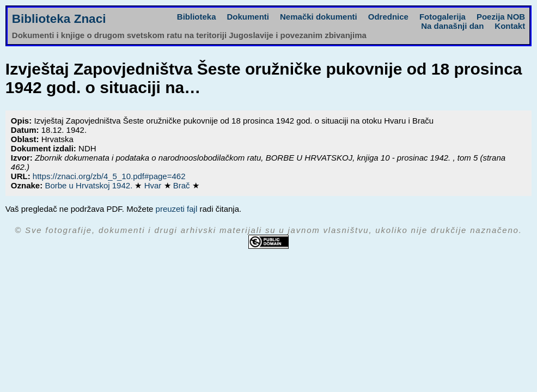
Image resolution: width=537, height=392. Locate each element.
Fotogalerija (443, 17)
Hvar (154, 185)
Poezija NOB (501, 17)
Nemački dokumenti (319, 17)
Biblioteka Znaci (59, 19)
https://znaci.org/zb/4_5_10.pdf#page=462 (109, 176)
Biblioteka (197, 17)
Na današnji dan (452, 26)
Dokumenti (248, 17)
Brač (183, 185)
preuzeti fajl (177, 209)
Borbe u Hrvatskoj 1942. (90, 185)
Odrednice (388, 17)
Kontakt (510, 26)
